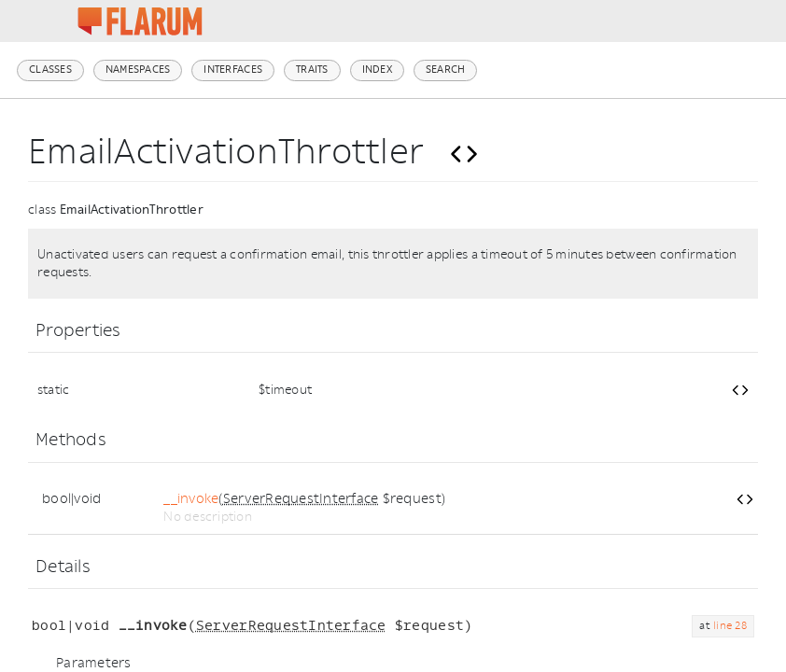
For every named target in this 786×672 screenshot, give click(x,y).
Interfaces (233, 70)
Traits (312, 70)
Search (446, 70)
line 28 (730, 626)
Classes (50, 70)
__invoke (191, 499)
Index (377, 70)
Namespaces (138, 70)
